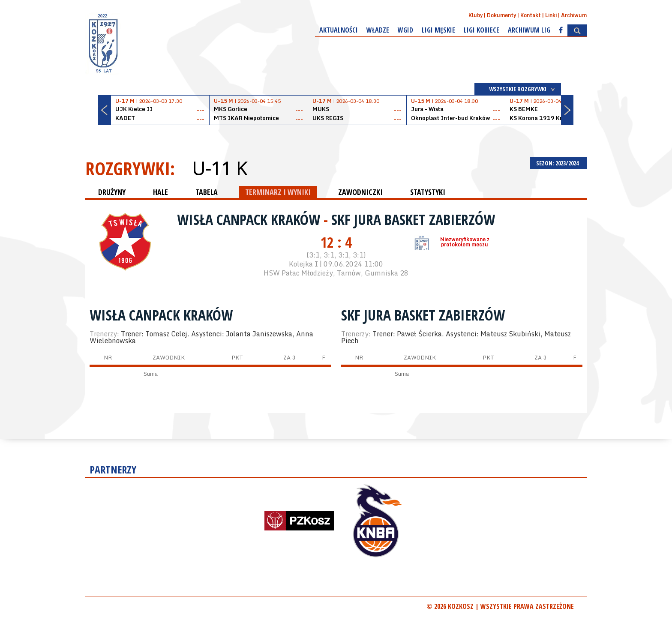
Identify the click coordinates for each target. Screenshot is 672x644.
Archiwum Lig (529, 30)
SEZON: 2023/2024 (558, 163)
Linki (551, 15)
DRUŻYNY (112, 192)
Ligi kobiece (481, 30)
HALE (160, 192)
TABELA (207, 192)
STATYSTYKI (428, 192)
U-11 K (219, 168)
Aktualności (339, 30)
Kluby (475, 15)
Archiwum (574, 15)
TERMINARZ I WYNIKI (278, 192)
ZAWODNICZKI (360, 192)
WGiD (405, 30)
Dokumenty (501, 15)
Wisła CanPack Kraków (250, 219)
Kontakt (531, 15)
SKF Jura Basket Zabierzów (413, 219)
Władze (378, 30)
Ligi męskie (438, 30)
